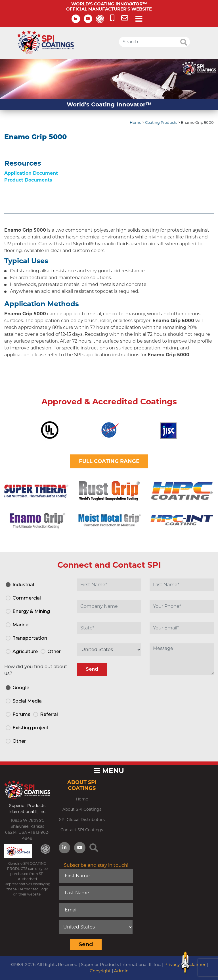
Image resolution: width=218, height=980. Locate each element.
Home (136, 122)
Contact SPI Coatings (82, 830)
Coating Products (161, 122)
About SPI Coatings (82, 809)
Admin (121, 971)
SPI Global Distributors (82, 820)
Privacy (172, 964)
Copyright (100, 971)
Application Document (31, 173)
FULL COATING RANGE (109, 461)
